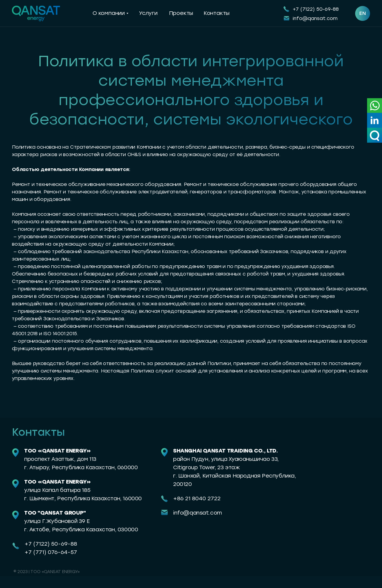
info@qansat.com (315, 18)
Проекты (181, 13)
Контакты (217, 13)
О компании (109, 13)
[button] (375, 135)
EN (363, 13)
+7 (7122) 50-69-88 (316, 9)
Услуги (148, 13)
